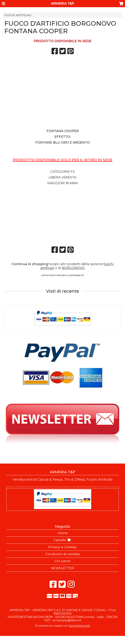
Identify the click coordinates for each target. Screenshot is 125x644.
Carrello (62, 540)
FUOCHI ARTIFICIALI (18, 15)
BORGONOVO (73, 268)
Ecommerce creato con (62, 626)
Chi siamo (62, 561)
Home (63, 533)
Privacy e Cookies (62, 547)
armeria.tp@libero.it (67, 620)
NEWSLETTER (62, 568)
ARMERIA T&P (62, 4)
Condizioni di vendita (63, 554)
